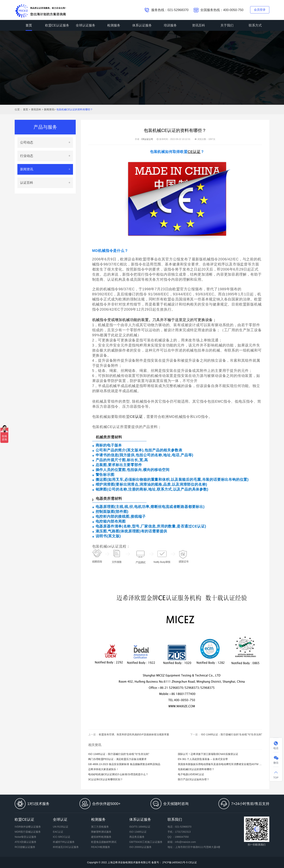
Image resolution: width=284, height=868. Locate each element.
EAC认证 (58, 832)
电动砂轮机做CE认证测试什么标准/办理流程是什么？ (118, 774)
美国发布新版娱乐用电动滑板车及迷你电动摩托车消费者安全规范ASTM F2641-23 (220, 764)
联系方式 (255, 25)
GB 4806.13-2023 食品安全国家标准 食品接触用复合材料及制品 (124, 764)
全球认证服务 (85, 25)
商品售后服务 (137, 837)
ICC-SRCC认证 (62, 837)
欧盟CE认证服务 (57, 25)
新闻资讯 (49, 109)
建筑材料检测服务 (101, 837)
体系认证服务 (142, 25)
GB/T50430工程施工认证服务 (146, 842)
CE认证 (193, 862)
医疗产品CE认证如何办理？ (194, 779)
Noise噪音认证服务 (26, 837)
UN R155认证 (61, 827)
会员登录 (260, 10)
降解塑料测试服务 (101, 832)
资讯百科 (199, 25)
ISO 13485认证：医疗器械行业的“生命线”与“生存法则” (231, 734)
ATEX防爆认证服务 (26, 842)
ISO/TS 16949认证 (140, 827)
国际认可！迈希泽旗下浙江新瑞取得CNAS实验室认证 (208, 754)
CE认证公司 (147, 139)
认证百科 (27, 183)
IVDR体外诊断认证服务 (28, 827)
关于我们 (227, 25)
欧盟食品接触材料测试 (104, 842)
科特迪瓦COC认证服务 (66, 847)
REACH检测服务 (101, 847)
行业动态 (27, 156)
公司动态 (27, 142)
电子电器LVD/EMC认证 (191, 774)
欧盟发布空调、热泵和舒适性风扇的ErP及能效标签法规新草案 (134, 734)
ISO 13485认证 (138, 832)
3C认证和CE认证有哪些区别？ (106, 779)
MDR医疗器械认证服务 (28, 832)
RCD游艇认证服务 (25, 847)
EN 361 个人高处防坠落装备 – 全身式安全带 (203, 759)
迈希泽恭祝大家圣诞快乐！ (103, 769)
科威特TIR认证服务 (64, 842)
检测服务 (114, 25)
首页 (29, 25)
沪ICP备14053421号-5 (175, 862)
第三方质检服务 (100, 827)
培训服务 (170, 25)
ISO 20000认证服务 (140, 847)
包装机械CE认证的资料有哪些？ (75, 109)
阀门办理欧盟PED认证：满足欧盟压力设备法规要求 (117, 759)
